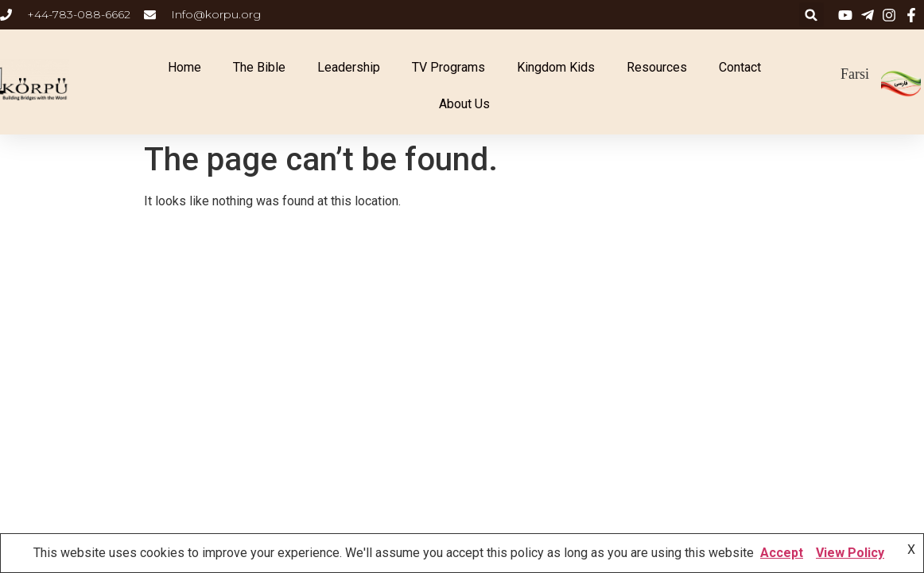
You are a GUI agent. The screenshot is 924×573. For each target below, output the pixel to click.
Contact (740, 67)
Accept (782, 553)
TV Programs (448, 67)
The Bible (259, 67)
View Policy (850, 553)
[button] (811, 15)
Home (184, 67)
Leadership (349, 67)
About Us (464, 104)
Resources (657, 67)
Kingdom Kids (556, 67)
